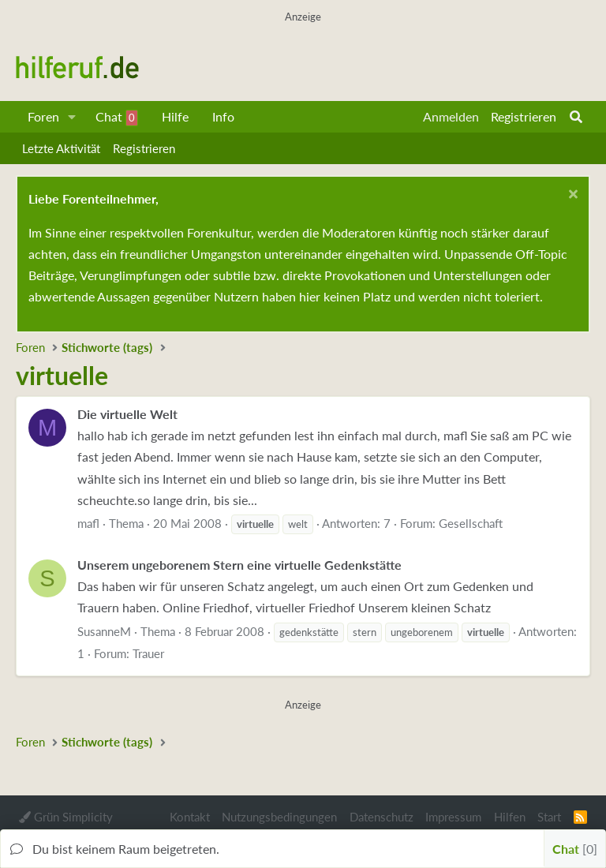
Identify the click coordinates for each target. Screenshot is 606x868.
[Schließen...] (571, 196)
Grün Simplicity (66, 817)
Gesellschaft (471, 523)
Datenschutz (382, 817)
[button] (72, 117)
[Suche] (576, 117)
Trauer (148, 653)
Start (549, 817)
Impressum (453, 817)
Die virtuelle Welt (127, 414)
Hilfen (510, 817)
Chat (117, 118)
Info (223, 116)
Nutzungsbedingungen (279, 817)
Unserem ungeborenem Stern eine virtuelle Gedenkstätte (239, 565)
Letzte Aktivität (61, 148)
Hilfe (175, 116)
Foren (43, 116)
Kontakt (190, 817)
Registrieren (144, 148)
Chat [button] (575, 849)
